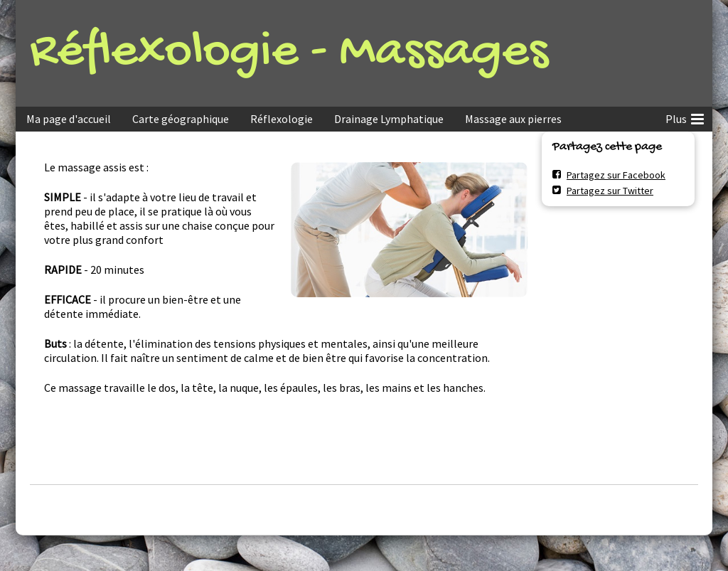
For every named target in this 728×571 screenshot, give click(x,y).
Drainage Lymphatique (389, 119)
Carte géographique (181, 119)
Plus (685, 117)
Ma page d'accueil (69, 119)
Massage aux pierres (513, 119)
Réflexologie (282, 119)
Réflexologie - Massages (289, 53)
